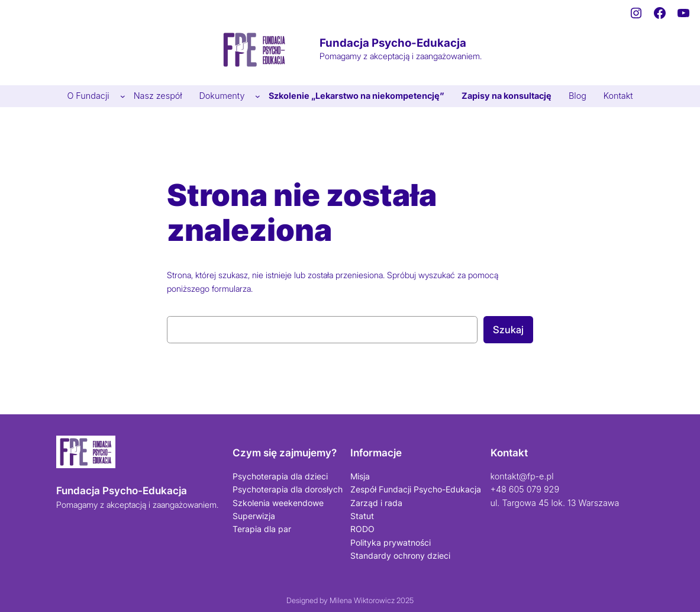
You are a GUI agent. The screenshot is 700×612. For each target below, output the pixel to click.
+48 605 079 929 (525, 489)
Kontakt (509, 453)
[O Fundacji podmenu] (123, 96)
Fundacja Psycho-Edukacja (393, 43)
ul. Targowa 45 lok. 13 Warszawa (555, 503)
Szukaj (508, 330)
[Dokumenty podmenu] (258, 96)
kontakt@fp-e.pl (522, 476)
